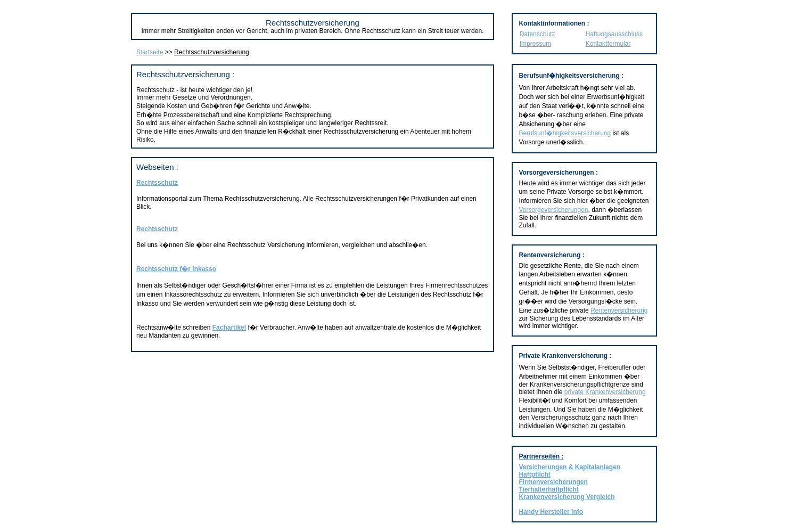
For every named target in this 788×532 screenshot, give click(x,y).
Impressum (535, 44)
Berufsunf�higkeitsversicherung (565, 133)
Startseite (150, 52)
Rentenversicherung (619, 310)
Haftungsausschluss (614, 34)
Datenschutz (537, 34)
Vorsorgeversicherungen (553, 210)
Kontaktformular (608, 44)
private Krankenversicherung (605, 392)
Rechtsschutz (157, 183)
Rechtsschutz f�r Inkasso (176, 269)
